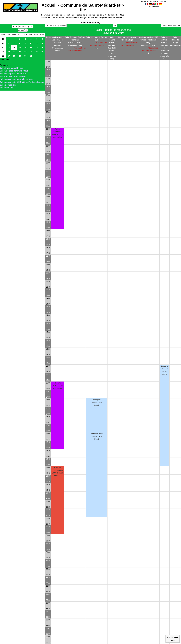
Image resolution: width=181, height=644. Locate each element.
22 (20, 52)
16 (25, 47)
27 (9, 56)
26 (42, 52)
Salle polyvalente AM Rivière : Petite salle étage (22, 82)
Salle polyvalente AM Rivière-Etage (16, 79)
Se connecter (153, 7)
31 (31, 56)
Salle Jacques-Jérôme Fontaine (15, 71)
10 (31, 43)
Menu (91, 23)
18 (3, 39)
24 (31, 52)
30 (25, 56)
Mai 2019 (23, 27)
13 (9, 47)
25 (37, 52)
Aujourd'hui (23, 30)
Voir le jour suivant (171, 26)
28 (14, 56)
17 (31, 47)
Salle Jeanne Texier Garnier (13, 76)
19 (3, 43)
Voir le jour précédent (56, 26)
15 (20, 47)
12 (42, 43)
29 (20, 56)
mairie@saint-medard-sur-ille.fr (110, 18)
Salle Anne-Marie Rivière (11, 68)
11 (37, 43)
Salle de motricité (8, 85)
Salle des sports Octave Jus (13, 74)
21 (3, 52)
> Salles (4, 62)
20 (3, 47)
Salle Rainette (6, 88)
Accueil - (83, 7)
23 (25, 52)
